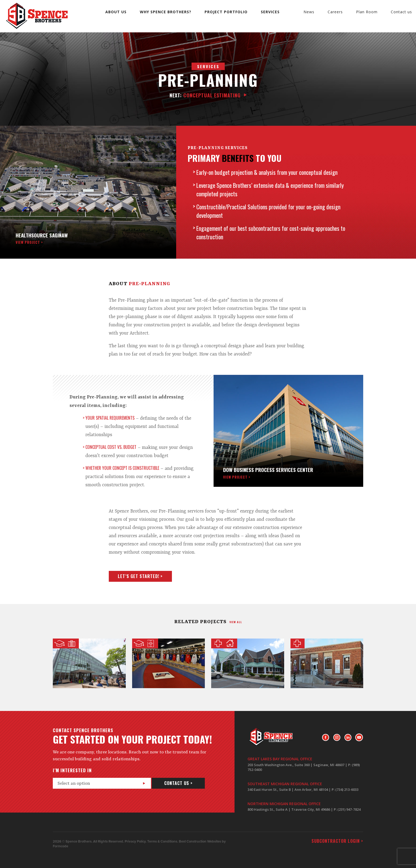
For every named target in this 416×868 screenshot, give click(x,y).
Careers (335, 12)
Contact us (401, 12)
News (309, 12)
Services (270, 12)
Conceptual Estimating (205, 95)
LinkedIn (348, 737)
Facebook (326, 737)
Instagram (337, 737)
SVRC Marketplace (89, 663)
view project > (29, 242)
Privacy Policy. (136, 841)
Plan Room (367, 12)
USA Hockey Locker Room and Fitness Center (169, 663)
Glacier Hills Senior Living (248, 663)
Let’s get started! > (140, 576)
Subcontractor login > (337, 841)
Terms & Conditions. (163, 841)
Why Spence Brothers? (166, 12)
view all (236, 622)
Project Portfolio (226, 12)
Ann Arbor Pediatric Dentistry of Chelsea (327, 663)
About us (116, 12)
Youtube (359, 737)
